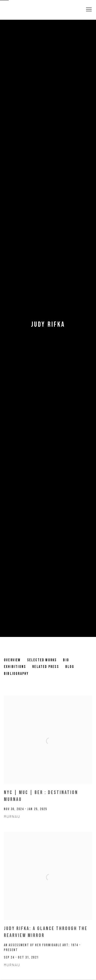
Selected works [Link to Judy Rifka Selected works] (42, 660)
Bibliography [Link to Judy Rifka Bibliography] (16, 674)
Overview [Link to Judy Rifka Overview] (12, 660)
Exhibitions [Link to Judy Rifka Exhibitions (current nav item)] (15, 667)
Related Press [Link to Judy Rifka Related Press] (46, 667)
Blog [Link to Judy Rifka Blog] (70, 667)
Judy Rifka (48, 324)
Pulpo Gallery (32, 10)
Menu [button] (88, 10)
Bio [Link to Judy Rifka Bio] (66, 660)
